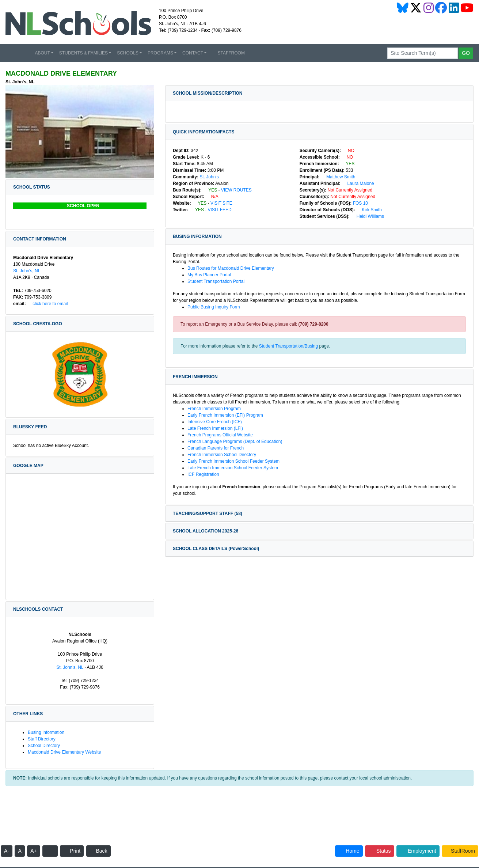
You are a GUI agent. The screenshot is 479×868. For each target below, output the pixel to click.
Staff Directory (42, 739)
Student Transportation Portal (216, 281)
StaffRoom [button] (460, 851)
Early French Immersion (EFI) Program (225, 415)
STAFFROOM (229, 53)
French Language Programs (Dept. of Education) (238, 441)
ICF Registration (203, 474)
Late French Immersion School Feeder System (233, 468)
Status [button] (380, 851)
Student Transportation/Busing (288, 346)
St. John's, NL (27, 271)
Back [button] (98, 851)
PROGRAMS (160, 53)
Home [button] (349, 851)
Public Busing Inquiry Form (216, 307)
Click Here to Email (47, 304)
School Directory (44, 746)
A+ (34, 851)
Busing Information (46, 732)
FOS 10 (360, 203)
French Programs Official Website (223, 435)
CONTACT (193, 53)
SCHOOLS (128, 53)
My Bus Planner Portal (212, 275)
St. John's (209, 177)
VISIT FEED (223, 210)
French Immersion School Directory (222, 455)
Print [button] (72, 851)
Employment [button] (418, 851)
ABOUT (42, 53)
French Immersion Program (214, 409)
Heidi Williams (367, 216)
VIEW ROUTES (239, 190)
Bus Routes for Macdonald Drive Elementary (231, 268)
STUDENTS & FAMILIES (83, 53)
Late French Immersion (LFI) (215, 428)
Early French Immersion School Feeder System (233, 461)
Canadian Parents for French (218, 448)
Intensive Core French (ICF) (215, 422)
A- (7, 851)
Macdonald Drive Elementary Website (64, 752)
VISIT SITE (224, 203)
